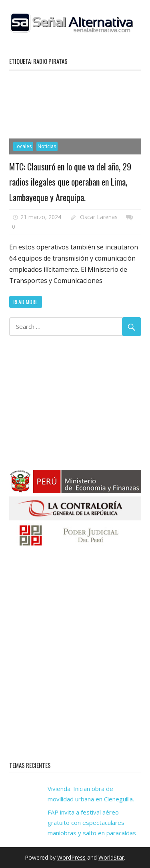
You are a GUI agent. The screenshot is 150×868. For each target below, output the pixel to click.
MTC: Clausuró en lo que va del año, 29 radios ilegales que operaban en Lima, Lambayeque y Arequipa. (70, 182)
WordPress (71, 857)
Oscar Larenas (99, 217)
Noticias (47, 146)
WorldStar (111, 857)
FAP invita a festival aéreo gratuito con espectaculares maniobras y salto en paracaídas (92, 823)
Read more (25, 302)
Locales (23, 146)
